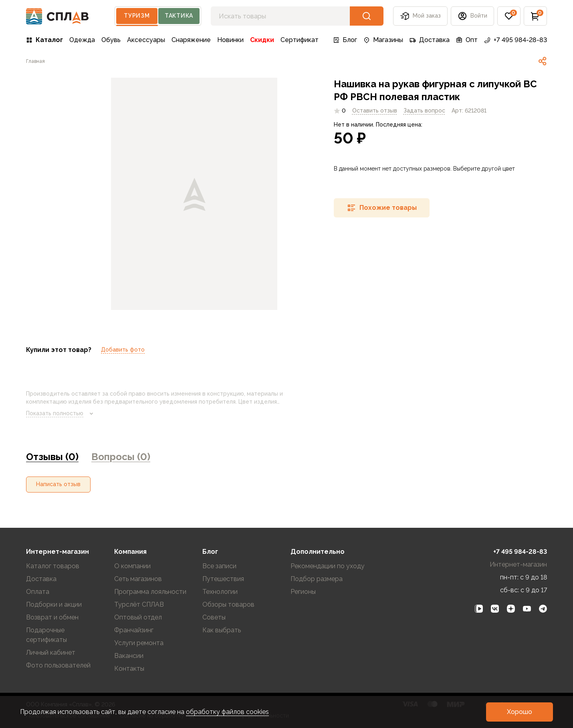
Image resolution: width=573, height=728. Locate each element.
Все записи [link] (219, 566)
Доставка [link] (430, 40)
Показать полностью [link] (61, 414)
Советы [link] (214, 617)
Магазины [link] (383, 40)
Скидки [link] (262, 40)
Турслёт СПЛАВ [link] (139, 604)
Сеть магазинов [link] (138, 579)
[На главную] (58, 16)
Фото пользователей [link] (58, 665)
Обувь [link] (111, 40)
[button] (472, 16)
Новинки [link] (230, 40)
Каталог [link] (44, 40)
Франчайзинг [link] (134, 630)
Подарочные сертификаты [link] (46, 635)
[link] (35, 61)
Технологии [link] (220, 592)
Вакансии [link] (129, 656)
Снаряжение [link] (191, 40)
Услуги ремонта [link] (139, 643)
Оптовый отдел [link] (138, 617)
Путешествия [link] (223, 579)
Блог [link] (345, 40)
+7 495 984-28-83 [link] (515, 40)
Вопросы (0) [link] (121, 457)
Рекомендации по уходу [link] (328, 566)
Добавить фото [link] (123, 350)
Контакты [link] (129, 669)
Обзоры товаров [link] (228, 604)
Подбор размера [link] (317, 579)
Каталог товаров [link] (53, 566)
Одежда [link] (82, 40)
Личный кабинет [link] (51, 653)
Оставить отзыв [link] (375, 111)
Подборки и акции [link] (54, 604)
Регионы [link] (303, 592)
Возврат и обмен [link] (52, 617)
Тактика (179, 16)
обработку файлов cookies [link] (227, 712)
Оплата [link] (38, 592)
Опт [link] (467, 40)
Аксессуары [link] (146, 40)
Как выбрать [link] (222, 630)
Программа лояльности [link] (150, 592)
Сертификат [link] (300, 40)
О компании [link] (132, 566)
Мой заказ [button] (420, 16)
